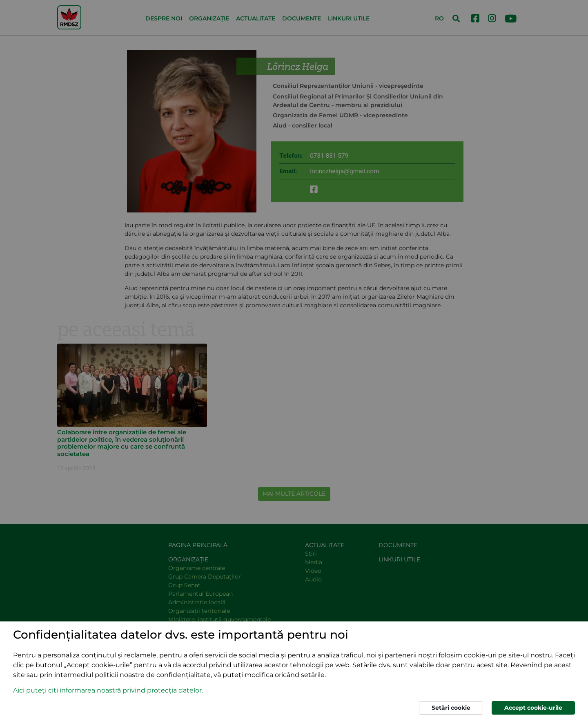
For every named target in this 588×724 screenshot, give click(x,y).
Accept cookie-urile (533, 708)
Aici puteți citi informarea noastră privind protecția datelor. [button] (108, 690)
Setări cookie (451, 708)
